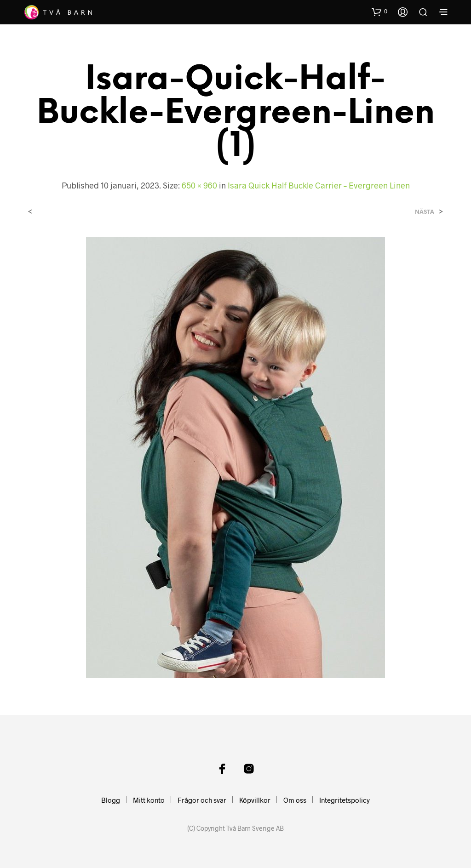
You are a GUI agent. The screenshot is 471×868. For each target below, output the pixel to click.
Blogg (111, 800)
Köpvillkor (255, 800)
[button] (379, 11)
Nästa (425, 212)
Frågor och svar (202, 800)
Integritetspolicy (345, 800)
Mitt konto (149, 800)
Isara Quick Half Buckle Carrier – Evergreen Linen (319, 185)
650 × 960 (199, 185)
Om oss (295, 800)
